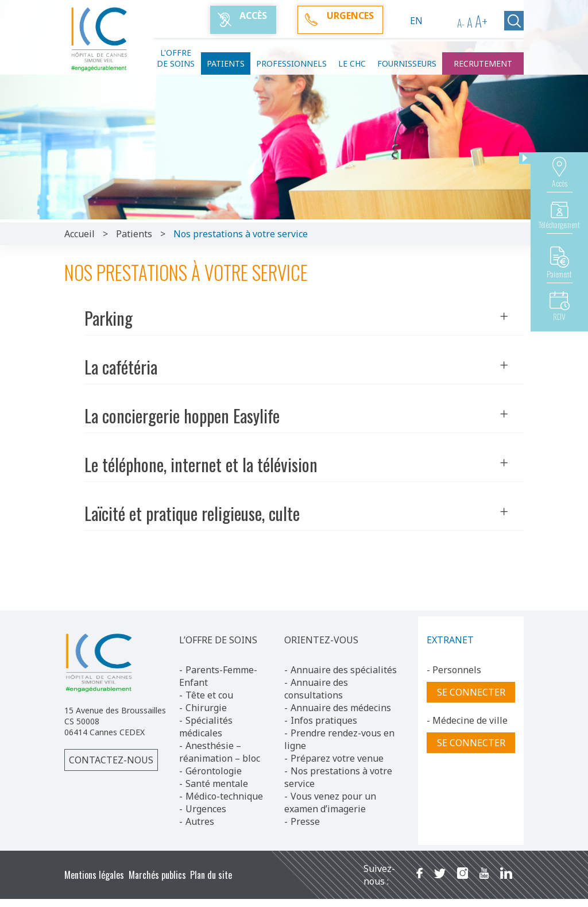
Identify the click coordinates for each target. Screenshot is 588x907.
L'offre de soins (176, 58)
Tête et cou (209, 695)
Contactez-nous (111, 760)
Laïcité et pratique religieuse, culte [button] (296, 513)
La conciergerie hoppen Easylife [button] (296, 416)
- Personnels (454, 670)
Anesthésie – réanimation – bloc (220, 752)
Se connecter (471, 692)
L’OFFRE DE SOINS (218, 640)
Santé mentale (217, 784)
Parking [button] (296, 318)
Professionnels (291, 63)
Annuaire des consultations (316, 689)
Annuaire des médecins (341, 708)
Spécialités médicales (206, 727)
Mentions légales (94, 875)
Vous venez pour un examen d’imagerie (330, 802)
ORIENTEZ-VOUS (321, 640)
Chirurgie (206, 708)
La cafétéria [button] (296, 367)
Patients (226, 63)
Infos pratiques (324, 720)
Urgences (206, 809)
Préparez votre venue (337, 758)
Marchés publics (157, 875)
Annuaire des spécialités (344, 670)
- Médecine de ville (467, 720)
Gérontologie (214, 771)
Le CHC (352, 63)
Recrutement (483, 63)
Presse (305, 821)
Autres (200, 821)
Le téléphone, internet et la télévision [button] (296, 464)
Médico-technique (224, 796)
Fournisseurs (407, 63)
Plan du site (211, 875)
